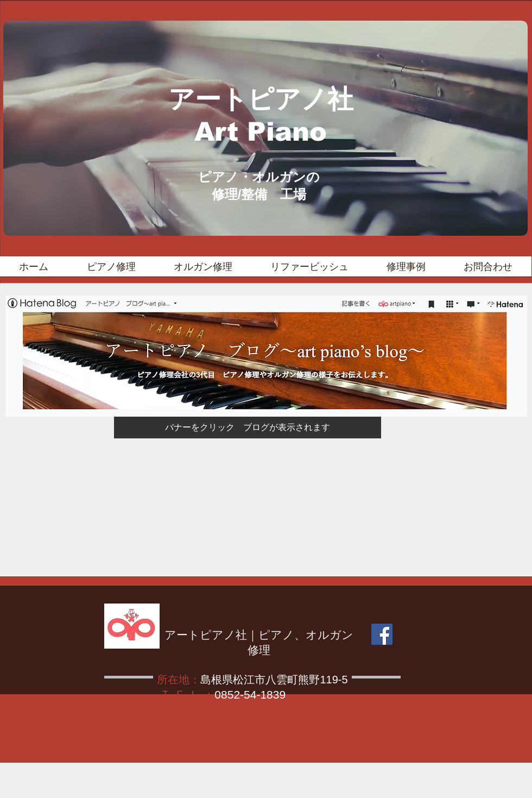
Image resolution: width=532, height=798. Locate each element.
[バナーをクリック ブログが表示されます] (248, 428)
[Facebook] (382, 634)
